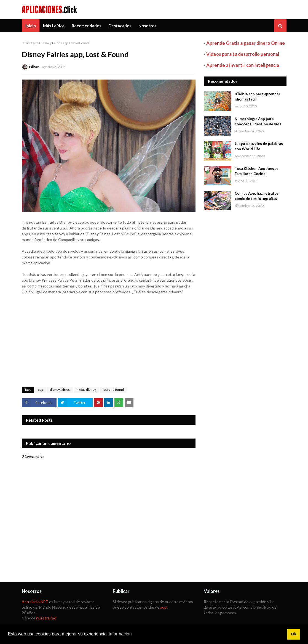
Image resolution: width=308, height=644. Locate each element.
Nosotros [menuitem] (147, 26)
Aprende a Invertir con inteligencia (243, 65)
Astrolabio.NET (35, 602)
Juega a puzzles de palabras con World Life (259, 146)
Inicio (26, 43)
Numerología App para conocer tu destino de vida (258, 122)
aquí (164, 607)
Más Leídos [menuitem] (54, 26)
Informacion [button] (120, 634)
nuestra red (46, 618)
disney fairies (60, 390)
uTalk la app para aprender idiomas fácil (258, 97)
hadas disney (86, 390)
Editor (34, 67)
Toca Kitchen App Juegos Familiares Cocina (257, 171)
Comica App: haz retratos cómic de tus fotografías (257, 196)
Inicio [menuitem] (31, 26)
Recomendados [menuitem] (86, 26)
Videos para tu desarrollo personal (243, 54)
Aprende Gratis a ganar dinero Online (246, 43)
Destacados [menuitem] (120, 26)
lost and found (113, 390)
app (36, 43)
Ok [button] (294, 634)
